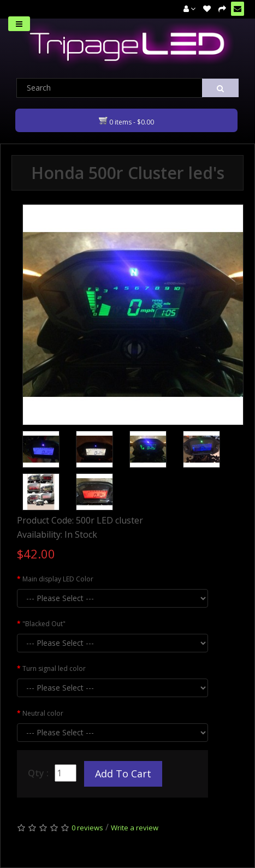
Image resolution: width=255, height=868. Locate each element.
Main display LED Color (58, 579)
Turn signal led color (54, 668)
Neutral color (43, 713)
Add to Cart (123, 774)
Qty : (38, 773)
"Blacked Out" (44, 624)
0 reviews (87, 828)
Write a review (135, 828)
